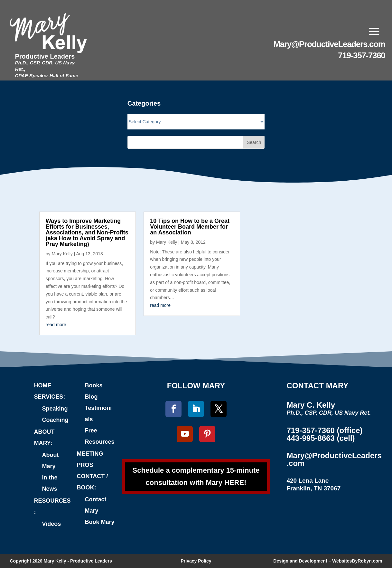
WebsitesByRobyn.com (357, 561)
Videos (51, 524)
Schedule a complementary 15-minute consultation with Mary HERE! (196, 476)
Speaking (55, 409)
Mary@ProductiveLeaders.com (329, 44)
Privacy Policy (196, 561)
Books (94, 385)
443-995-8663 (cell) (321, 438)
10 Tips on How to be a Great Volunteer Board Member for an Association (190, 227)
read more (56, 325)
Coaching (55, 420)
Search (254, 142)
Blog (91, 397)
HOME (42, 385)
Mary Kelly (62, 254)
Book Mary (100, 522)
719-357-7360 (361, 55)
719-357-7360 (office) (324, 430)
